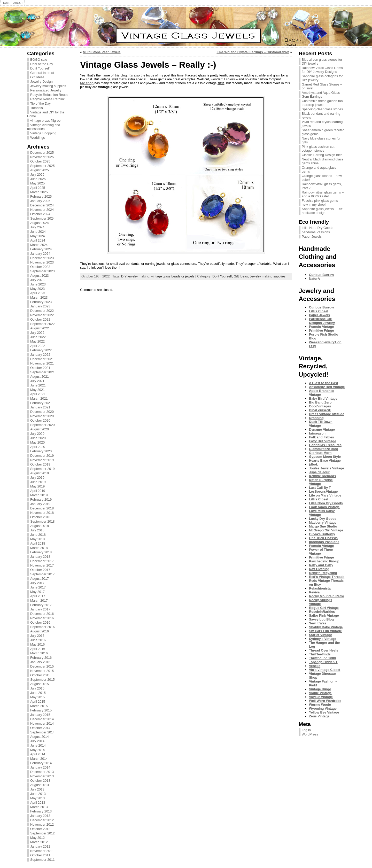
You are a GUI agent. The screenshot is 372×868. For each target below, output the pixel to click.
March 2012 (39, 842)
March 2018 (39, 548)
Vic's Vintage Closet (325, 670)
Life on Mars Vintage (325, 495)
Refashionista (320, 588)
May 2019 (37, 486)
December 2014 (42, 719)
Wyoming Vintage (323, 708)
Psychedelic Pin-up (324, 561)
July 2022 (37, 333)
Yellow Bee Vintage (324, 712)
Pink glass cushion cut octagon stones (318, 149)
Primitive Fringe (321, 331)
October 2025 (40, 161)
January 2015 (40, 715)
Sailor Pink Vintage (324, 615)
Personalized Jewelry (46, 90)
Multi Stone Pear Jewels (102, 52)
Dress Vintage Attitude (327, 414)
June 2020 (38, 438)
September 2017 (42, 574)
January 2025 (40, 201)
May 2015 (37, 697)
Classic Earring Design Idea (322, 155)
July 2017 (37, 583)
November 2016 (42, 618)
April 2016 (38, 649)
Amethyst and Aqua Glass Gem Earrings (321, 95)
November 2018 (42, 513)
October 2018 (40, 517)
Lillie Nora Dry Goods (317, 228)
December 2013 (42, 772)
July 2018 (37, 530)
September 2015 (42, 680)
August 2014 (40, 737)
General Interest (42, 73)
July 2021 (37, 381)
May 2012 (37, 838)
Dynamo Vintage (322, 429)
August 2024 (40, 223)
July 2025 (37, 175)
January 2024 (40, 254)
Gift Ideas (37, 77)
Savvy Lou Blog (321, 619)
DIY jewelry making (135, 276)
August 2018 (40, 526)
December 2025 (42, 153)
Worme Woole (320, 705)
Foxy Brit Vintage (323, 441)
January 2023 (40, 306)
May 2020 (37, 442)
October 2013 (40, 781)
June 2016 (38, 640)
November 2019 (42, 460)
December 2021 (42, 359)
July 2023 (37, 280)
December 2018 (42, 508)
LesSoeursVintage (323, 491)
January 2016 (40, 662)
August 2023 (40, 276)
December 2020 (42, 412)
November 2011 (42, 851)
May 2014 (37, 750)
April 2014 (38, 754)
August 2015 (40, 684)
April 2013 (38, 803)
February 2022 (41, 350)
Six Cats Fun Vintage (325, 631)
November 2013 (42, 776)
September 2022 (42, 324)
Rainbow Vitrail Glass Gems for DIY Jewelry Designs (322, 70)
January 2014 (40, 767)
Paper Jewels (312, 237)
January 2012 (40, 846)
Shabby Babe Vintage (326, 627)
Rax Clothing (319, 569)
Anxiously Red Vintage (327, 387)
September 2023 (42, 271)
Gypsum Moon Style (325, 457)
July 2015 (37, 688)
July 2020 (37, 434)
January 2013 (40, 816)
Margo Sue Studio (323, 526)
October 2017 (40, 570)
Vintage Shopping (43, 133)
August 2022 (40, 328)
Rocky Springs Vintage (321, 602)
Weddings (38, 138)
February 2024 (41, 249)
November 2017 (42, 565)
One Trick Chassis (323, 538)
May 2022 (37, 341)
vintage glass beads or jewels (173, 276)
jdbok (313, 464)
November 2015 (42, 671)
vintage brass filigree (45, 121)
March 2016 (39, 653)
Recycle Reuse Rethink (47, 99)
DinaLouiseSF (320, 410)
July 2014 (37, 741)
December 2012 (42, 820)
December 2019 (42, 456)
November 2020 (42, 416)
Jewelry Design (41, 82)
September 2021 (42, 372)
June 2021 (38, 385)
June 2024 (38, 232)
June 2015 (38, 693)
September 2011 (42, 860)
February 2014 (41, 763)
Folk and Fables (321, 437)
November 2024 (42, 210)
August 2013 (40, 785)
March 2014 (39, 759)
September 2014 (42, 732)
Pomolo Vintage (321, 327)
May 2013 (37, 798)
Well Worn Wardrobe (325, 701)
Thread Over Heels (324, 650)
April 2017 (38, 596)
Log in (306, 730)
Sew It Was (317, 623)
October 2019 (40, 464)
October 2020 (40, 420)
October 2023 (40, 267)
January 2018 (40, 557)
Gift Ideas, (242, 276)
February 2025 (41, 196)
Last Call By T (320, 488)
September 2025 (42, 166)
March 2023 (39, 297)
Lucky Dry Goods (323, 519)
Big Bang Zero (320, 402)
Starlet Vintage (320, 635)
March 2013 (39, 807)
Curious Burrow (321, 275)
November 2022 (42, 315)
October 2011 (40, 855)
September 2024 (42, 218)
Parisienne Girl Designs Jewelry (322, 321)
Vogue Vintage (320, 693)
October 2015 (40, 675)
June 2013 (38, 794)
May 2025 (37, 183)
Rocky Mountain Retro (327, 596)
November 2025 (42, 157)
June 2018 (38, 535)
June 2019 (38, 482)
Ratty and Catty (321, 565)
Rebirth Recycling (323, 573)
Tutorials (37, 108)
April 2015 (38, 702)
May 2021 (37, 390)
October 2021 (40, 368)
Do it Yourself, (223, 276)
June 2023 (38, 284)
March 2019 (39, 495)
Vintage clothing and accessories (44, 127)
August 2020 (40, 429)
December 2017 (42, 561)
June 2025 (38, 179)
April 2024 (38, 240)
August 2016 (40, 631)
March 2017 (39, 600)
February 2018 (41, 552)
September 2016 (42, 627)
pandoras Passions (316, 232)
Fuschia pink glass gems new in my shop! (320, 203)
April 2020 (38, 447)
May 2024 (37, 236)
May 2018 (37, 539)
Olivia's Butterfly (322, 534)
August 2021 (40, 377)
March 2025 (39, 192)
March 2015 (39, 706)
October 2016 (40, 622)
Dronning (316, 418)
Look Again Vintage (324, 507)
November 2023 (42, 262)
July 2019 (37, 478)
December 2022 (42, 311)
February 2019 (41, 499)
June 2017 (38, 587)
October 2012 (40, 829)
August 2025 (40, 170)
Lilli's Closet (319, 311)
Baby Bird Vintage (323, 398)
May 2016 (37, 644)
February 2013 (41, 811)
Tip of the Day (40, 103)
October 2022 (40, 319)
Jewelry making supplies (48, 86)
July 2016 (37, 636)
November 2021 (42, 363)
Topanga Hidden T (323, 662)
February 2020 (41, 451)
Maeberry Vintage (323, 522)
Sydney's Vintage (323, 639)
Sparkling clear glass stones (322, 109)
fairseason (317, 433)
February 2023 (41, 302)
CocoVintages (320, 406)
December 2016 (42, 614)
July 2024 (37, 227)
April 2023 (38, 293)
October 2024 (40, 214)
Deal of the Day (42, 64)
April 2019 (38, 491)
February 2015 (41, 710)
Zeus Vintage (319, 716)
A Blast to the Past (324, 383)
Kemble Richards (323, 476)
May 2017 (37, 592)
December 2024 (42, 205)
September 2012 (42, 833)
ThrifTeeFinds (320, 654)
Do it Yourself (40, 68)
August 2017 (40, 579)
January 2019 (40, 504)
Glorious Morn (320, 453)
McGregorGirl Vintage (326, 530)
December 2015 (42, 666)
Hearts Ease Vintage (325, 460)
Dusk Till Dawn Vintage (321, 424)
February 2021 (41, 403)
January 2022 (40, 355)
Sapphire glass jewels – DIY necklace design (322, 211)
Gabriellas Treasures (325, 445)
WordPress (310, 734)
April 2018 (38, 543)
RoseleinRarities (322, 612)
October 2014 (40, 728)
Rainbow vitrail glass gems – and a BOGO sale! (323, 194)
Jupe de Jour (319, 472)
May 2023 (37, 289)
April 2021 (38, 394)
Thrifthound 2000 (322, 658)
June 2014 (38, 745)
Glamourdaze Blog (324, 449)
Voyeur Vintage (321, 697)
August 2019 (40, 473)
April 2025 (38, 188)
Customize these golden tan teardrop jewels (322, 103)
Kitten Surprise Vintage (321, 482)
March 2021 (39, 398)
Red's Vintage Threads (327, 577)
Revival (315, 592)
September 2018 (42, 521)
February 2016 (41, 658)
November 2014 (42, 723)
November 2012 (42, 824)
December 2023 (42, 258)
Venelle (315, 666)
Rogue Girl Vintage (324, 608)
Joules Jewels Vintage (327, 468)
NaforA (315, 279)
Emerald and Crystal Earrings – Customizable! (253, 52)
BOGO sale (39, 60)
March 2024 (39, 245)
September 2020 (42, 425)
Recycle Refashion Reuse (49, 95)
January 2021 (40, 407)
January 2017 (40, 609)
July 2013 (37, 789)
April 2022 (38, 346)
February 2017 (41, 605)
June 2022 (38, 337)
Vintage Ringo (320, 689)
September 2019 (42, 469)
